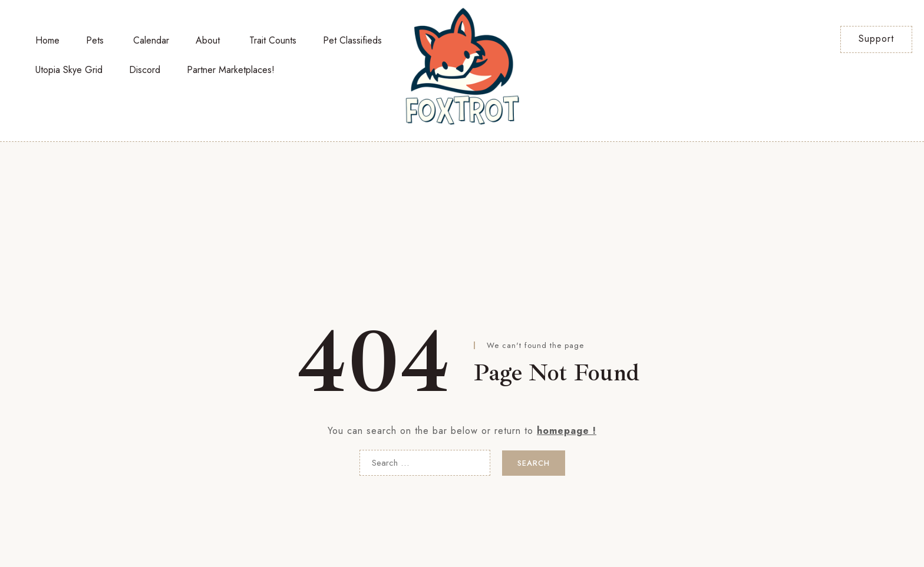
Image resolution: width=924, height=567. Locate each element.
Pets (95, 40)
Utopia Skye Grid (69, 70)
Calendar (151, 40)
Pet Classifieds (352, 40)
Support (876, 39)
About (208, 40)
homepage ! (567, 431)
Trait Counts (273, 40)
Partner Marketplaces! (231, 70)
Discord (145, 70)
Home (47, 40)
